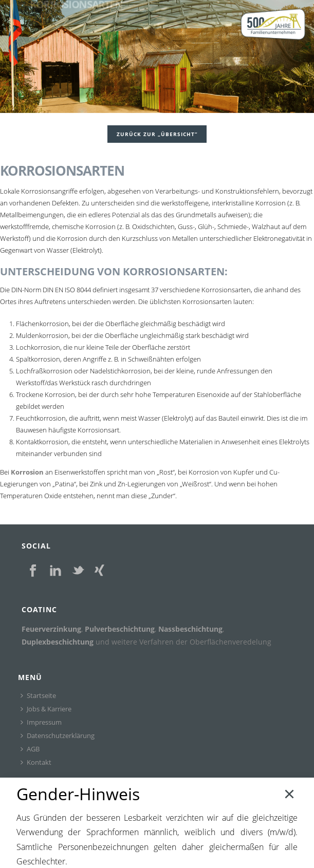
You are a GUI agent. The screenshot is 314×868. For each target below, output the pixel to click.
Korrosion (27, 472)
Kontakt (36, 762)
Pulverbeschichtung (120, 629)
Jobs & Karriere (46, 709)
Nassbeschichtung (190, 629)
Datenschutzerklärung (58, 735)
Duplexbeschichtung (58, 642)
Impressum (41, 722)
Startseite (38, 695)
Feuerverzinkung (51, 629)
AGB (30, 749)
